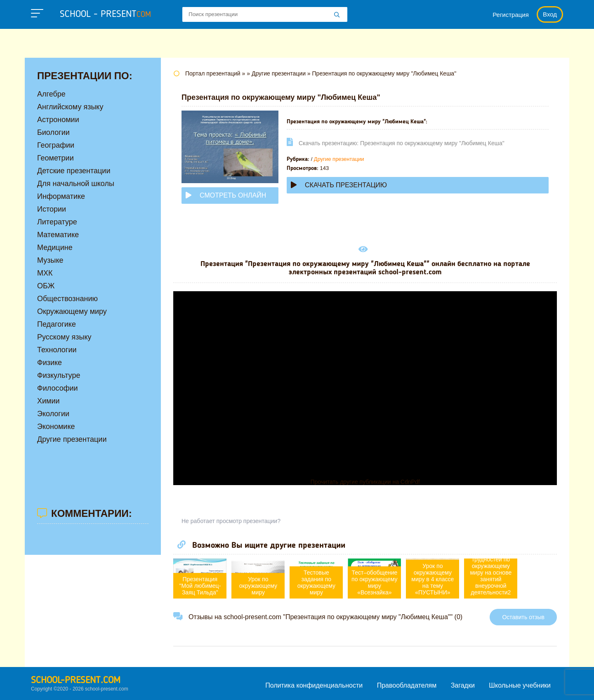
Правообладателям (407, 685)
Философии (58, 388)
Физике (49, 363)
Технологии (57, 350)
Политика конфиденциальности (314, 685)
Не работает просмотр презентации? (231, 521)
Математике (58, 235)
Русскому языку (64, 337)
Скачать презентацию (339, 185)
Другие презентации (339, 159)
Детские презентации (74, 171)
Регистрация (511, 15)
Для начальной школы (76, 184)
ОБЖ (46, 286)
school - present (105, 14)
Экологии (53, 414)
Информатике (61, 196)
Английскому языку (70, 107)
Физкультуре (59, 375)
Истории (52, 209)
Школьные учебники (520, 685)
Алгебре (51, 94)
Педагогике (57, 324)
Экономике (56, 427)
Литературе (57, 222)
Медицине (55, 247)
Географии (56, 145)
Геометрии (55, 158)
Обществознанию (67, 299)
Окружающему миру (72, 311)
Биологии (53, 132)
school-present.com (76, 681)
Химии (48, 401)
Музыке (50, 260)
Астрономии (58, 120)
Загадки (463, 685)
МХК (45, 273)
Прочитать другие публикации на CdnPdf (365, 482)
